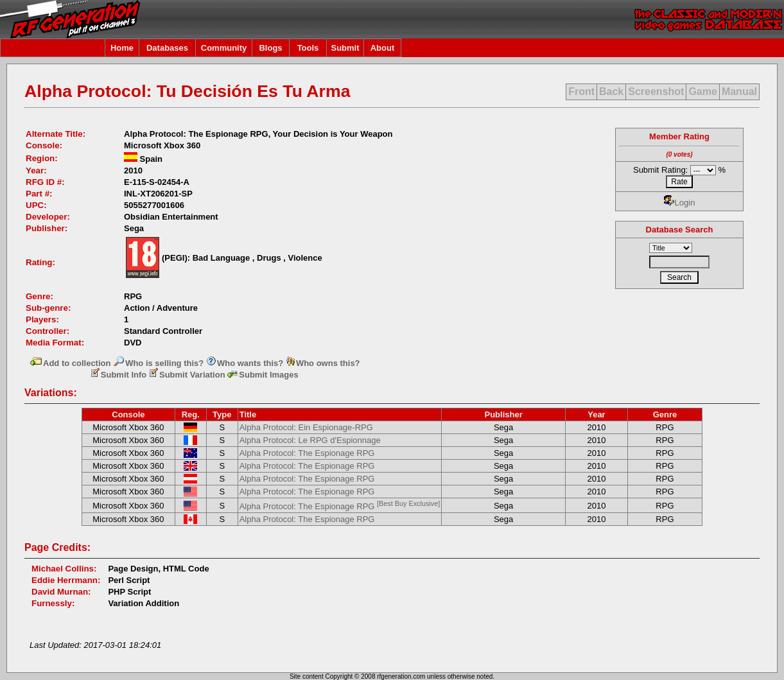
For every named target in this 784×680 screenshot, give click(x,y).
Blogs (270, 48)
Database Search (680, 230)
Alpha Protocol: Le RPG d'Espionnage (310, 440)
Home (122, 48)
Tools (308, 48)
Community (224, 48)
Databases (167, 48)
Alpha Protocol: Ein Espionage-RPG (306, 427)
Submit (345, 48)
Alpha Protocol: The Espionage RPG (307, 453)
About (383, 48)
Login (680, 203)
